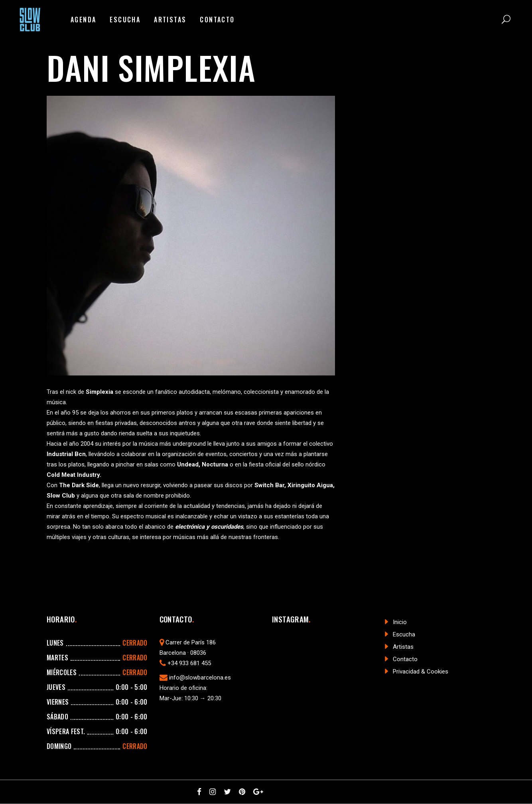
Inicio (400, 622)
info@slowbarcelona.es (200, 678)
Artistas (403, 647)
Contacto (405, 659)
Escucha (404, 634)
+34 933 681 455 (189, 663)
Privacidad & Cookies (421, 672)
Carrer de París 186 (191, 642)
